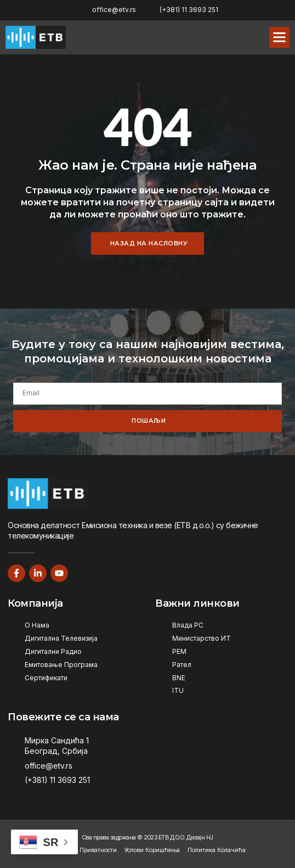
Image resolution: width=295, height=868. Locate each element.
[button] (280, 37)
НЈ (210, 837)
